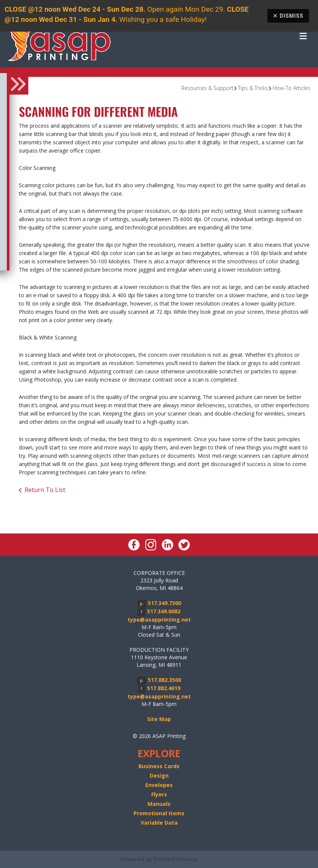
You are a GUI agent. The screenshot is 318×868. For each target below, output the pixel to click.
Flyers (159, 794)
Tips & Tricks (253, 88)
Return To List (45, 490)
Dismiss (288, 16)
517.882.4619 (164, 688)
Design (159, 776)
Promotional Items (159, 813)
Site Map (159, 719)
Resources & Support (207, 88)
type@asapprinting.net (159, 620)
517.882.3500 (164, 680)
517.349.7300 (164, 603)
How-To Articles (292, 88)
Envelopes (159, 785)
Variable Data (159, 823)
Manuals (159, 804)
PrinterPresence (176, 859)
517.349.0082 (164, 611)
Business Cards (159, 766)
